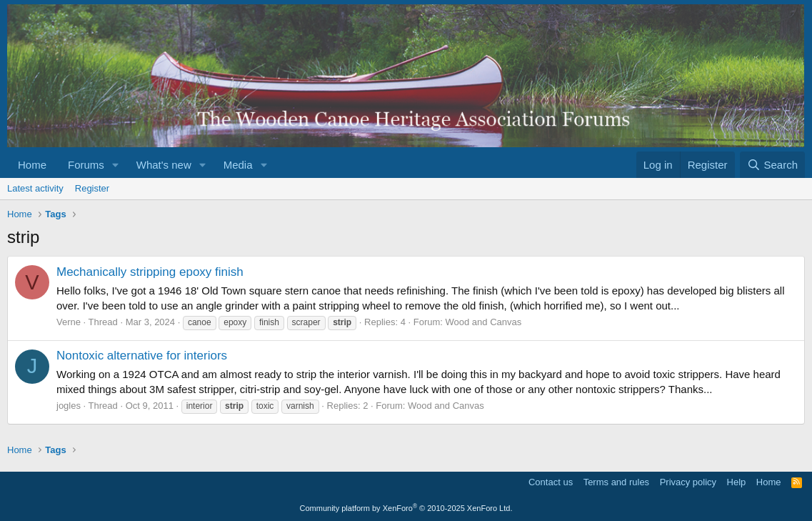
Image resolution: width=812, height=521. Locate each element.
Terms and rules (616, 482)
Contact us (551, 482)
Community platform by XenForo (406, 508)
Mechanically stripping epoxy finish (150, 272)
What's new (164, 165)
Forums (86, 165)
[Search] (772, 165)
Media (238, 165)
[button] (116, 165)
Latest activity (35, 188)
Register (92, 188)
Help (737, 482)
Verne (69, 322)
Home (32, 165)
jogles (69, 406)
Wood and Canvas (484, 322)
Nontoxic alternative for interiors (142, 356)
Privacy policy (688, 482)
